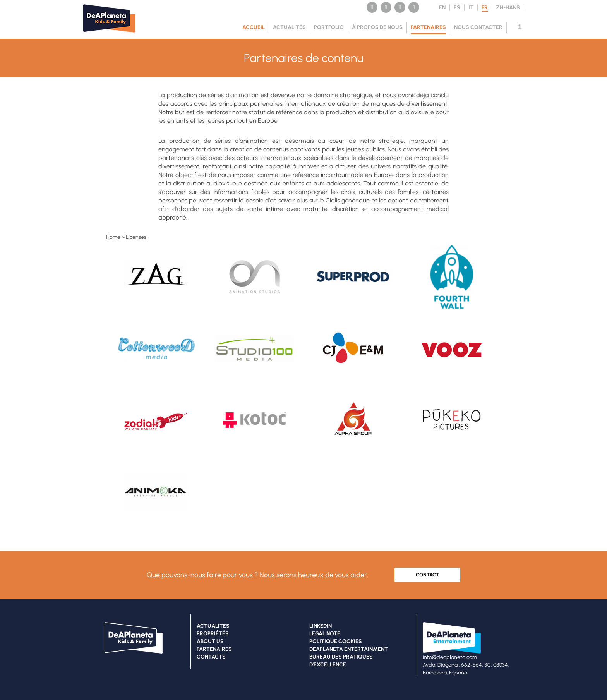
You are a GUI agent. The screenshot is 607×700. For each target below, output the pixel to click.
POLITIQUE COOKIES (336, 641)
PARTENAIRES (428, 27)
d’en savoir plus (286, 200)
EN (442, 8)
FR (485, 8)
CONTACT (427, 575)
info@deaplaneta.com (450, 657)
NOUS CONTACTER (478, 27)
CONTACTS (211, 657)
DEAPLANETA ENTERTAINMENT (349, 649)
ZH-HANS (508, 8)
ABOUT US (210, 641)
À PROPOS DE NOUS (377, 27)
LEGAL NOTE (325, 634)
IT (471, 8)
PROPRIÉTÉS (213, 634)
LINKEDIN (321, 626)
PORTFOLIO (329, 27)
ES (457, 8)
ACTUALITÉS (289, 27)
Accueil (254, 27)
